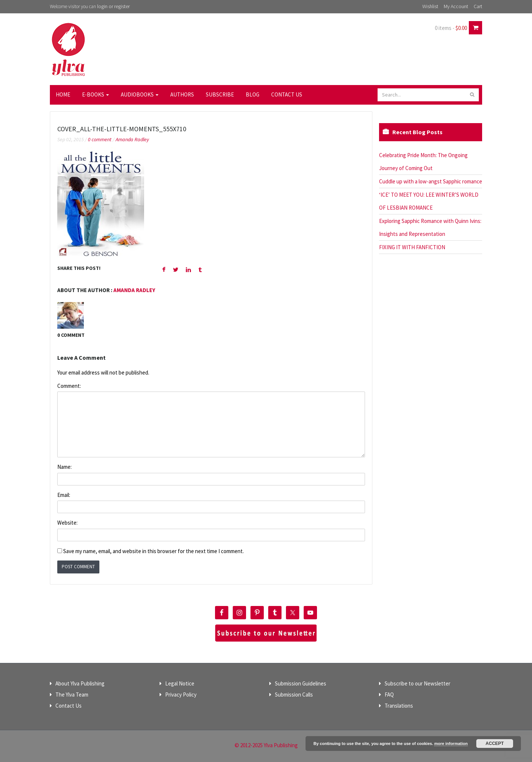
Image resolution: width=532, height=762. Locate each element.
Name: (64, 467)
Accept (495, 744)
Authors (182, 94)
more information (451, 744)
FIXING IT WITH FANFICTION (412, 247)
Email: (64, 495)
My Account (456, 6)
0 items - (451, 28)
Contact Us (287, 94)
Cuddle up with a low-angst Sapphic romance (431, 181)
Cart (478, 6)
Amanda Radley (132, 139)
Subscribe (220, 94)
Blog (253, 94)
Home (63, 94)
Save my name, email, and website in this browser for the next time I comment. (154, 551)
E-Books (96, 94)
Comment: (69, 386)
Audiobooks (140, 94)
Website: (67, 523)
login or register (113, 6)
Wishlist (430, 6)
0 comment (100, 139)
